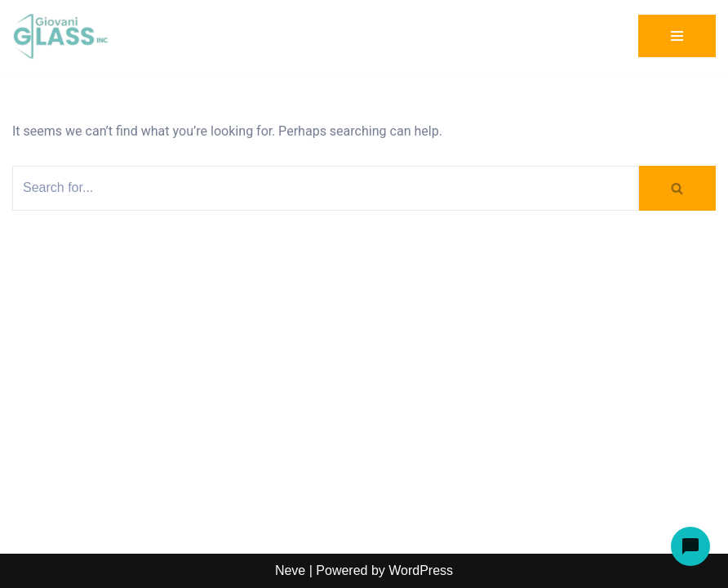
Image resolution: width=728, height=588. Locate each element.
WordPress (421, 570)
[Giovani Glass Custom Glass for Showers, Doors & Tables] (61, 36)
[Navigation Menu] (677, 36)
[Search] (326, 188)
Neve (290, 570)
